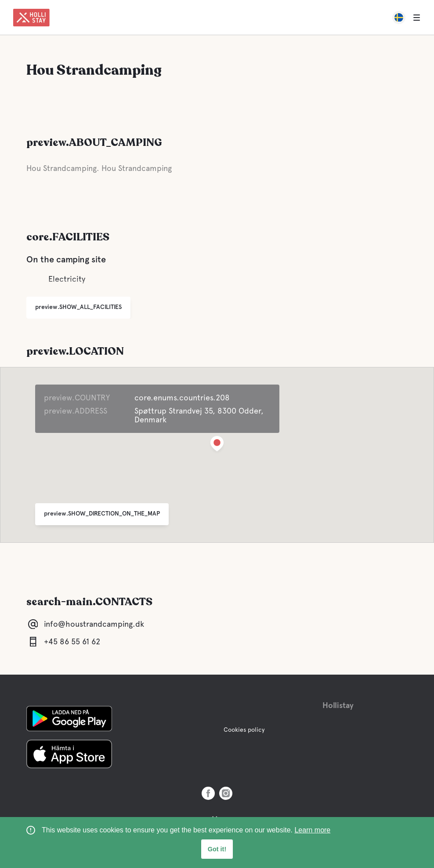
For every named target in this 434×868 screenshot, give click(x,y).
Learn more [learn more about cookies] (312, 830)
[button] (217, 445)
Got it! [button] (217, 849)
